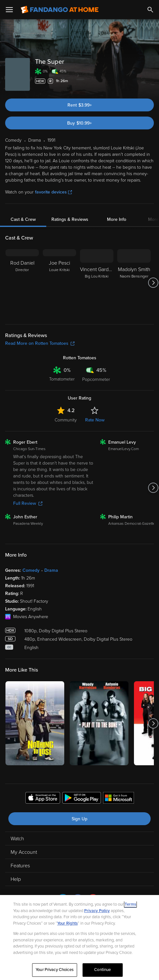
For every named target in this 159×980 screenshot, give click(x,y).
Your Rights (67, 923)
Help (16, 879)
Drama (51, 570)
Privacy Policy (97, 911)
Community (66, 420)
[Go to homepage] (60, 10)
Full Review (28, 503)
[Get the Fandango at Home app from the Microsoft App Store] (119, 799)
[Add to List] (151, 81)
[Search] (150, 10)
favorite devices (53, 192)
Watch (17, 839)
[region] (79, 938)
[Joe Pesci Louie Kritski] (59, 283)
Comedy (31, 570)
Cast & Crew (23, 219)
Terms (130, 904)
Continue (102, 970)
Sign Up (79, 819)
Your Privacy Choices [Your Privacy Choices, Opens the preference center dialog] (55, 970)
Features (20, 866)
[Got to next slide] (153, 283)
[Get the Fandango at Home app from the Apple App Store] (43, 799)
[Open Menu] (9, 10)
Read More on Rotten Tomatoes (40, 343)
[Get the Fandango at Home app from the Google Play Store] (82, 799)
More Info (117, 219)
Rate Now (95, 420)
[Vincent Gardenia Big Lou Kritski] (97, 283)
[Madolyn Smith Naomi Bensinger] (134, 283)
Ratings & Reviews (70, 219)
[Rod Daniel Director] (22, 283)
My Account (24, 852)
